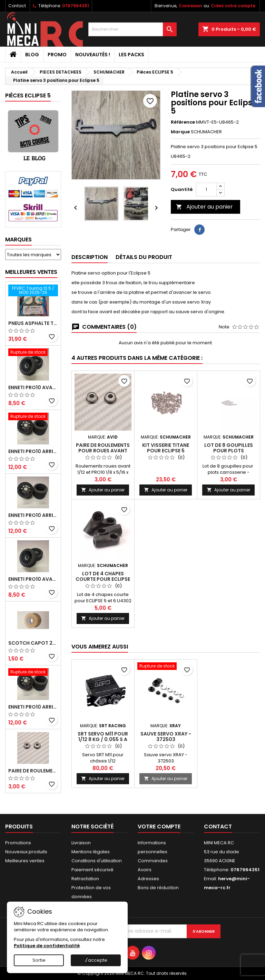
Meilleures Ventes (31, 272)
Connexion (190, 6)
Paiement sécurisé (92, 870)
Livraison (81, 843)
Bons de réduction (158, 888)
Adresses (148, 879)
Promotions (18, 843)
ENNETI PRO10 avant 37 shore (33, 387)
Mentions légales (91, 852)
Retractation (85, 879)
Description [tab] (90, 257)
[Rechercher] (132, 29)
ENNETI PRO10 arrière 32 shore (33, 707)
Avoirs (145, 870)
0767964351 (76, 6)
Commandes (153, 861)
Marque (180, 132)
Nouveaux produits (26, 852)
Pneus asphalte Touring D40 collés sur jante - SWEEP (33, 323)
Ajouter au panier (204, 207)
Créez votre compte (233, 6)
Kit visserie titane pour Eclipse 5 (166, 448)
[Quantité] (206, 190)
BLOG (32, 55)
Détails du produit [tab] (144, 257)
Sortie (39, 960)
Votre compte (159, 827)
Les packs (131, 55)
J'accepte (96, 960)
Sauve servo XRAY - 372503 (166, 737)
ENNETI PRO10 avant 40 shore (33, 579)
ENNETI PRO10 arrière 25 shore (33, 515)
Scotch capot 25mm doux (33, 643)
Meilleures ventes (25, 861)
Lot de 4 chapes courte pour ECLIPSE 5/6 (103, 579)
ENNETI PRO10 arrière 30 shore (33, 451)
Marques (18, 239)
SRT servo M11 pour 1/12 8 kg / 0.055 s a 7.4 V (103, 739)
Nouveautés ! (93, 55)
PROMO (57, 55)
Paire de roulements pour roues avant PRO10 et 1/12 (33, 771)
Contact (17, 6)
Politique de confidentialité (47, 946)
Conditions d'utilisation (97, 861)
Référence (183, 122)
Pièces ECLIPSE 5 (28, 95)
